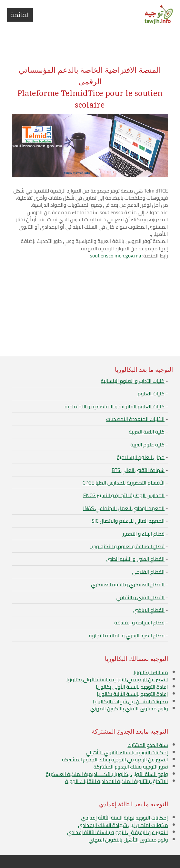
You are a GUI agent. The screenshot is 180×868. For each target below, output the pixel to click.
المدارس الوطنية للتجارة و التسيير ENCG (124, 495)
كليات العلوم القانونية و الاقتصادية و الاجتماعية (115, 406)
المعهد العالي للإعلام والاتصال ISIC (127, 521)
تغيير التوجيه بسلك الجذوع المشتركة (131, 767)
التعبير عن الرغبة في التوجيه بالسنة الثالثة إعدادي (117, 832)
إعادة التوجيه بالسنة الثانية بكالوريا (132, 694)
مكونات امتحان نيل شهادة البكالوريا (130, 701)
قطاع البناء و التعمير (144, 534)
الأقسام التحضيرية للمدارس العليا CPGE (124, 483)
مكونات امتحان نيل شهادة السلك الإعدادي (123, 825)
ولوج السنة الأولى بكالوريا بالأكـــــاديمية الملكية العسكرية (107, 774)
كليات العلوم (151, 393)
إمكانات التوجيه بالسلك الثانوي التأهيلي (127, 752)
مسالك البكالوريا (151, 672)
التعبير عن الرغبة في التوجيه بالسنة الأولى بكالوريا (117, 679)
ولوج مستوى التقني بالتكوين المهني (129, 708)
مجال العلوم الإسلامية (141, 457)
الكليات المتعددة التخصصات (135, 419)
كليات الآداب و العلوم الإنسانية (133, 381)
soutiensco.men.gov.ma (115, 256)
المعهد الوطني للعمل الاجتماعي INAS (124, 508)
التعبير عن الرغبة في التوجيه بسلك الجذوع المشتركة (115, 759)
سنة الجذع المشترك (148, 745)
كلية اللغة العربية (147, 432)
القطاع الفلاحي (148, 572)
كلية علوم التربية (147, 444)
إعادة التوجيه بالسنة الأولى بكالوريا (132, 687)
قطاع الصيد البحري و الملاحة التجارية (127, 635)
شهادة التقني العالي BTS (138, 470)
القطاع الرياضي (149, 610)
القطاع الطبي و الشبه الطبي (136, 559)
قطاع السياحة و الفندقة (139, 622)
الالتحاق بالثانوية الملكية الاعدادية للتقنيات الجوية (117, 781)
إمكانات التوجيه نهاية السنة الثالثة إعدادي (124, 818)
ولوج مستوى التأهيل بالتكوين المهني (128, 840)
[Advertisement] (90, 43)
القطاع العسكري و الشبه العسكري (128, 584)
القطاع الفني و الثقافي (140, 597)
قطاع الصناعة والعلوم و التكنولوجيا (127, 546)
